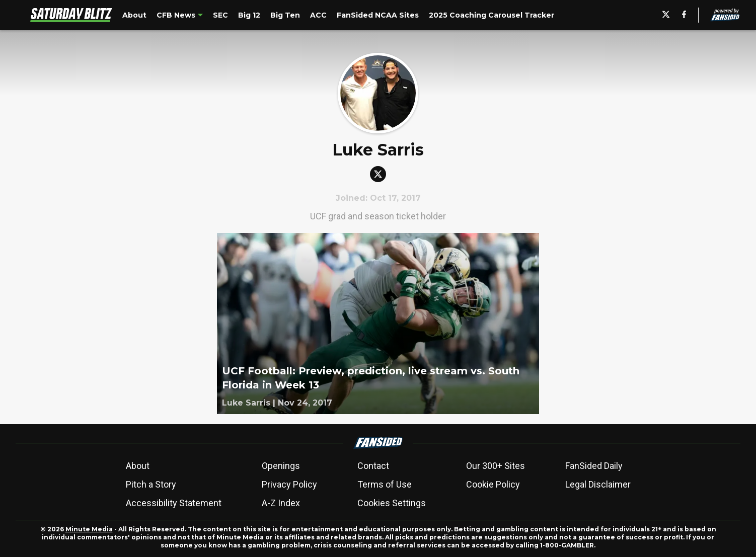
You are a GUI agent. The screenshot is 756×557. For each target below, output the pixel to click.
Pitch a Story (151, 484)
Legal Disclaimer (598, 484)
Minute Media (89, 529)
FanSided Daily (594, 466)
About (138, 466)
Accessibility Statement (174, 503)
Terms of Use (385, 484)
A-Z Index (281, 503)
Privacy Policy (289, 484)
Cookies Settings (392, 503)
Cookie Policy (493, 484)
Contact (373, 466)
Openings (281, 466)
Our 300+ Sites (496, 466)
